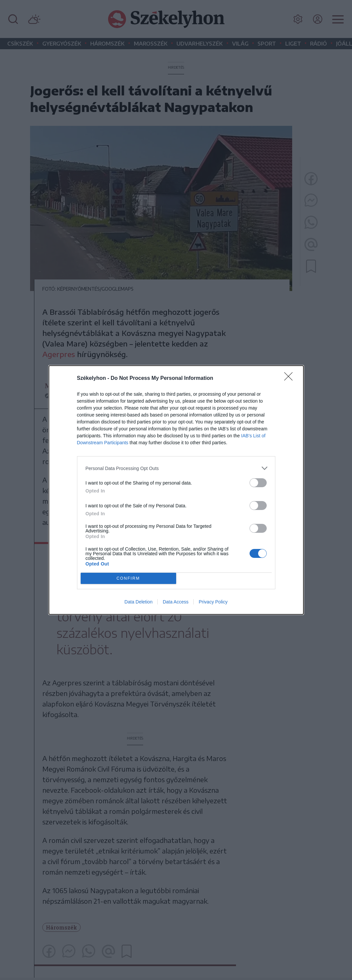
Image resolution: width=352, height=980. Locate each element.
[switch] (258, 483)
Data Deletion (139, 602)
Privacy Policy (213, 602)
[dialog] (176, 490)
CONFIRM (128, 578)
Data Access (176, 602)
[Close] (291, 379)
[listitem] (176, 468)
